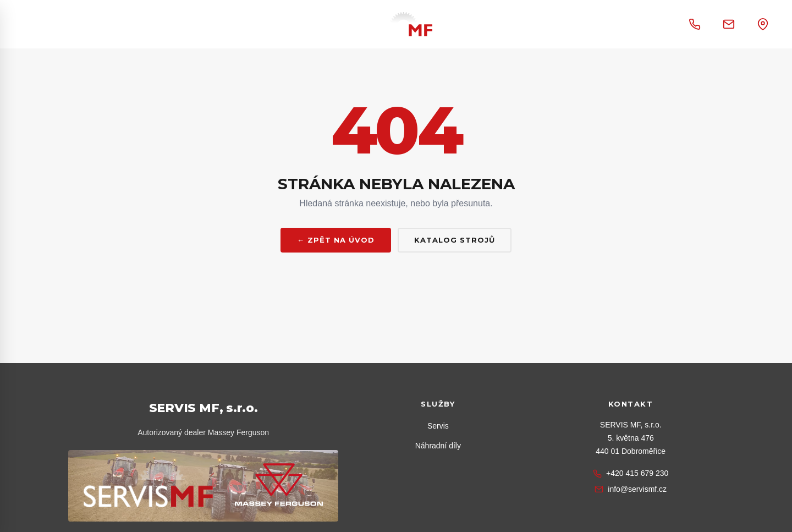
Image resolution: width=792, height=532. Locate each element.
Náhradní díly (438, 446)
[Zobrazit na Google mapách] (631, 438)
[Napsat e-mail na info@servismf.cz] (729, 24)
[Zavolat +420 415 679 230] (695, 24)
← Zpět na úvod (336, 240)
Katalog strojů (455, 240)
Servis (438, 426)
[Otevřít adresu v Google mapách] (763, 24)
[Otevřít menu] (54, 24)
